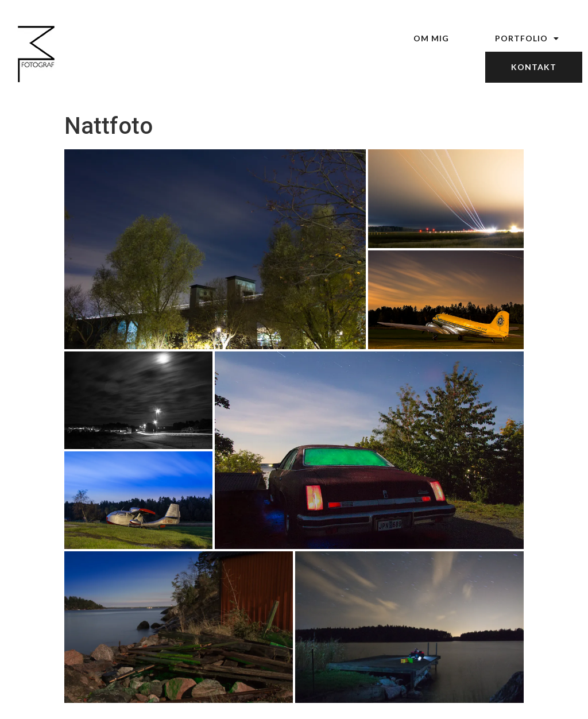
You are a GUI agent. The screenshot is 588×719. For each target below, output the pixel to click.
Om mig (431, 38)
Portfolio (527, 38)
